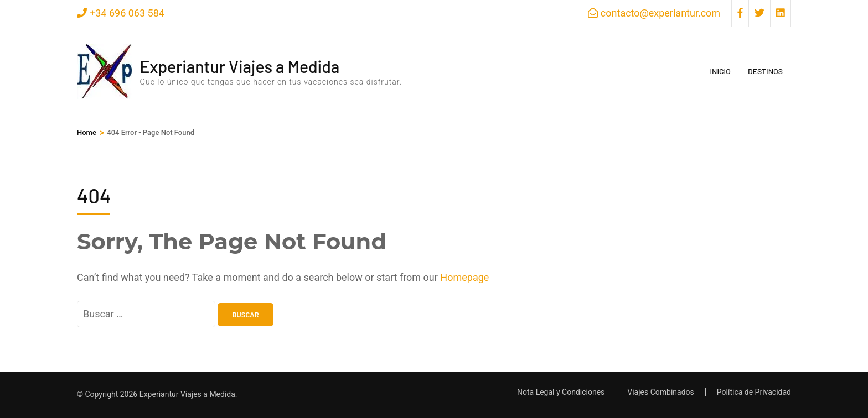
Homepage (464, 277)
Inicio (720, 71)
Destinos (765, 71)
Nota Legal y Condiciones (561, 392)
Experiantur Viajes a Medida (239, 66)
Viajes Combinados (661, 392)
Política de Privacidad (754, 392)
